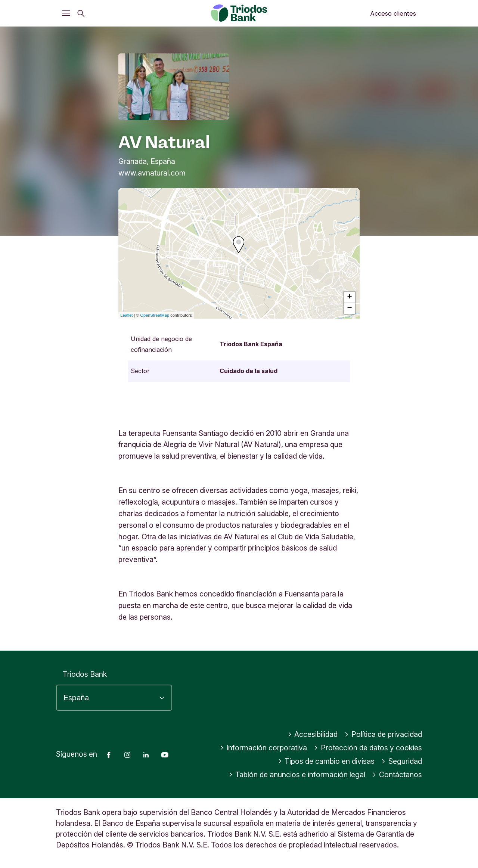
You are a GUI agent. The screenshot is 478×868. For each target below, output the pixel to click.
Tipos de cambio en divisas (326, 761)
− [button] (350, 309)
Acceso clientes (393, 13)
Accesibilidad (313, 734)
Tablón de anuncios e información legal (297, 775)
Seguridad (402, 761)
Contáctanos (397, 775)
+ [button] (350, 297)
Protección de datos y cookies (368, 748)
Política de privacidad (383, 734)
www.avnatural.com (152, 173)
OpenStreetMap (155, 315)
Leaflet (126, 315)
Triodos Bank (85, 674)
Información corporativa (263, 748)
